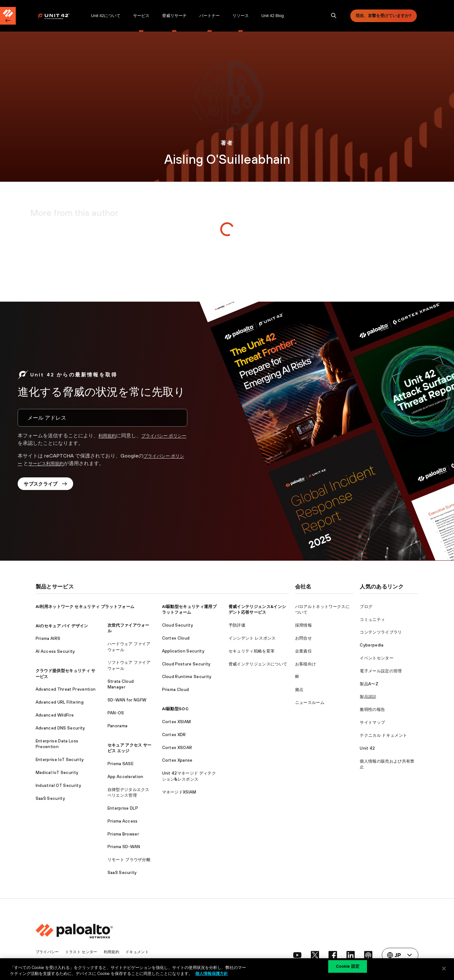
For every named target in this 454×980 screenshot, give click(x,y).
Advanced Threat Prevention (66, 689)
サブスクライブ (48, 485)
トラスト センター (84, 952)
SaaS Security (50, 798)
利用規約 (108, 435)
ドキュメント (144, 952)
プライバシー (48, 952)
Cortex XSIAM (177, 722)
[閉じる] (444, 968)
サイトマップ (372, 722)
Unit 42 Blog (273, 16)
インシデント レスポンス (252, 638)
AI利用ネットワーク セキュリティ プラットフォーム (85, 607)
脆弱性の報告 (372, 709)
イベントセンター (377, 658)
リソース (241, 16)
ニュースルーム (310, 703)
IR (297, 677)
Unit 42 (367, 748)
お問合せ (303, 638)
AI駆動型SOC (175, 709)
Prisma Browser (123, 834)
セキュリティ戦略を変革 (252, 651)
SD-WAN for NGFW (127, 700)
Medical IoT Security (57, 773)
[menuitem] (61, 16)
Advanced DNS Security (60, 728)
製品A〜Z (369, 684)
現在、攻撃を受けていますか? (384, 16)
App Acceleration (125, 777)
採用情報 (303, 625)
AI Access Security (55, 651)
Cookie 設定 (348, 968)
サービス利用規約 (54, 463)
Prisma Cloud (176, 690)
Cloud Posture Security (186, 664)
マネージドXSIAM (179, 792)
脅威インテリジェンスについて (258, 664)
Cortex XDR (174, 735)
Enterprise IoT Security (60, 760)
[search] (334, 16)
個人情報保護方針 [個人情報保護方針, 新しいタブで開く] (212, 973)
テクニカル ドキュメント (383, 735)
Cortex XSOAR (177, 748)
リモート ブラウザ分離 (129, 860)
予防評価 (237, 625)
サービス (141, 16)
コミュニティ (372, 620)
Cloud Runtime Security (187, 677)
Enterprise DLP (123, 808)
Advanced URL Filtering (60, 702)
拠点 (299, 690)
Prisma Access (123, 821)
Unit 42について (106, 16)
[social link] (292, 955)
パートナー (210, 16)
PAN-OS (116, 713)
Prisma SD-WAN (124, 847)
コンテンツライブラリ (381, 632)
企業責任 (303, 651)
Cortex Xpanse (177, 760)
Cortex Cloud (176, 638)
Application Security (183, 651)
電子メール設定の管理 (381, 671)
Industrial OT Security (58, 785)
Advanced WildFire (55, 715)
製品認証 (368, 697)
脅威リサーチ (174, 16)
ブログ (366, 607)
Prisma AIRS (48, 638)
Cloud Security (178, 625)
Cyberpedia (372, 645)
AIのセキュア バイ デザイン (62, 626)
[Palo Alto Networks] (58, 16)
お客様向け (306, 664)
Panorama (118, 726)
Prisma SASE (121, 764)
